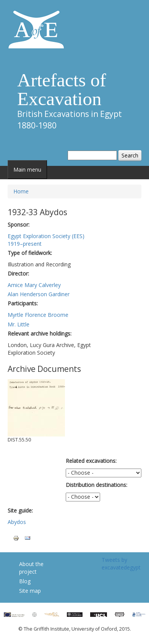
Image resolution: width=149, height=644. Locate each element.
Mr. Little (19, 324)
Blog (25, 581)
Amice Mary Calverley (34, 285)
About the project (31, 568)
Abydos (17, 522)
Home (21, 191)
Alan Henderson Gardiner (39, 294)
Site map (30, 591)
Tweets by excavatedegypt (121, 564)
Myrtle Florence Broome (38, 315)
